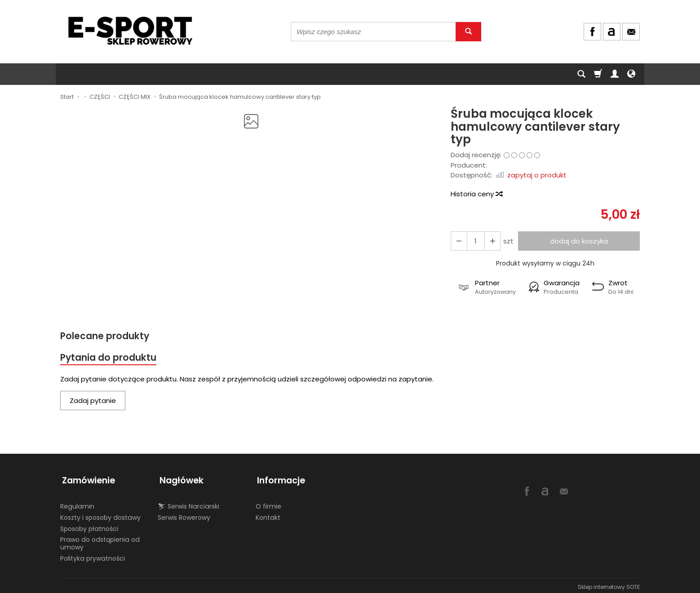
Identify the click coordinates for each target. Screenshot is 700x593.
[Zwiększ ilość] (458, 241)
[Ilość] (474, 241)
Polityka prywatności (93, 555)
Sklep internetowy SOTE (609, 584)
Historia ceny (476, 194)
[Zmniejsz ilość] (491, 241)
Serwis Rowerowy (184, 514)
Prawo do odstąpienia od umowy (100, 540)
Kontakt (268, 514)
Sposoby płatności (89, 526)
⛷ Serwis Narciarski (188, 503)
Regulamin (77, 503)
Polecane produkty (105, 336)
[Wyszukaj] (468, 32)
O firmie (268, 503)
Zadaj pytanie (93, 401)
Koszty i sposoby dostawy (100, 514)
